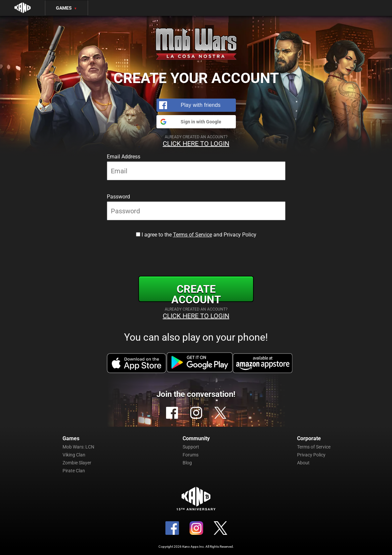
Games (66, 8)
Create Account (196, 292)
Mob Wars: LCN (78, 447)
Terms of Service (193, 235)
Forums (191, 455)
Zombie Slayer (77, 463)
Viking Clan (74, 455)
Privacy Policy (311, 455)
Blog (187, 463)
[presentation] (196, 256)
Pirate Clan (74, 471)
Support (191, 447)
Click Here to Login (196, 144)
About (303, 463)
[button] (196, 105)
